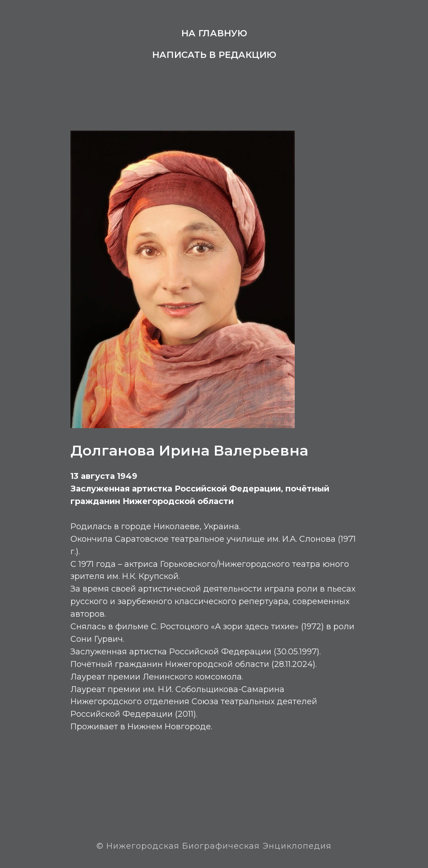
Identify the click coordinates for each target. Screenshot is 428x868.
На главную (214, 33)
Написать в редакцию (214, 55)
